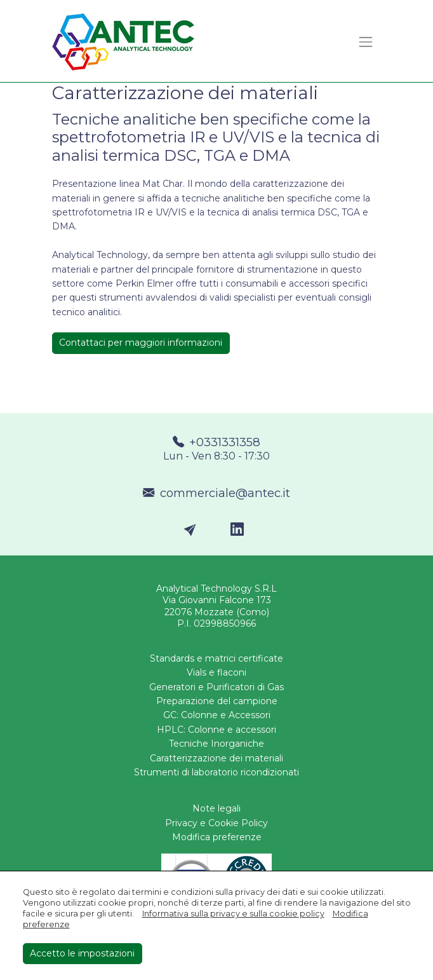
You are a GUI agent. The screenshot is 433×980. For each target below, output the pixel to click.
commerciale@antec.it (216, 493)
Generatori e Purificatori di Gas (216, 687)
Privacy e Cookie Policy (216, 823)
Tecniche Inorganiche (216, 744)
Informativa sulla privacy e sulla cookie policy (233, 914)
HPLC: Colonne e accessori (216, 730)
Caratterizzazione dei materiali (216, 758)
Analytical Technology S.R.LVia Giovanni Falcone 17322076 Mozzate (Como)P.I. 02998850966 (216, 606)
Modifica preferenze (217, 837)
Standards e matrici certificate (216, 658)
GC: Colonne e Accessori (217, 715)
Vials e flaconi (216, 672)
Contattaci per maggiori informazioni (141, 343)
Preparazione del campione (217, 701)
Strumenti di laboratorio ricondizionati (216, 772)
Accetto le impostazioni (82, 953)
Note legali (216, 808)
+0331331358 (217, 449)
